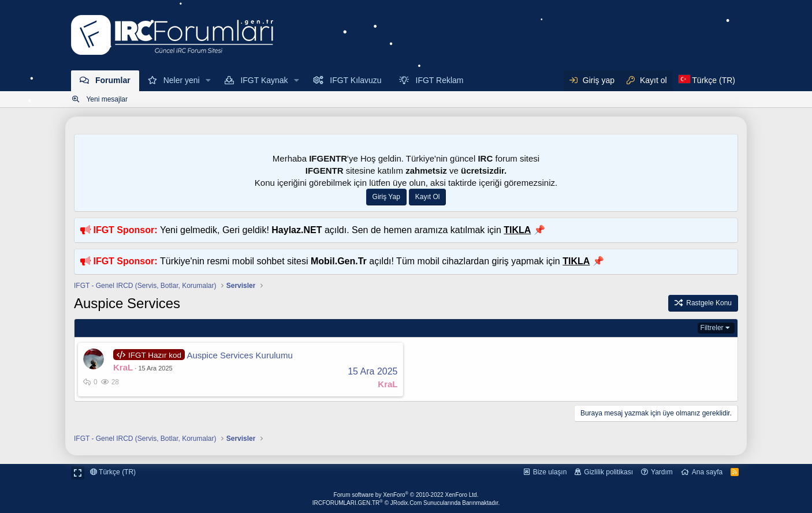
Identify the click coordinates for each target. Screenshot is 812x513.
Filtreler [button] (712, 328)
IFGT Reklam (440, 80)
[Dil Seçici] (707, 81)
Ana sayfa (707, 472)
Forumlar (113, 80)
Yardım (662, 472)
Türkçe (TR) (113, 472)
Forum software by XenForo (406, 495)
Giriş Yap (386, 197)
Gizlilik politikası (608, 472)
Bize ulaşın (550, 472)
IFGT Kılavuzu (355, 80)
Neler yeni (182, 80)
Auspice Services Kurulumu (239, 355)
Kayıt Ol (428, 197)
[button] (209, 81)
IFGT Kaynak (264, 80)
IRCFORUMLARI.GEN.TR (406, 503)
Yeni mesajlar (107, 99)
